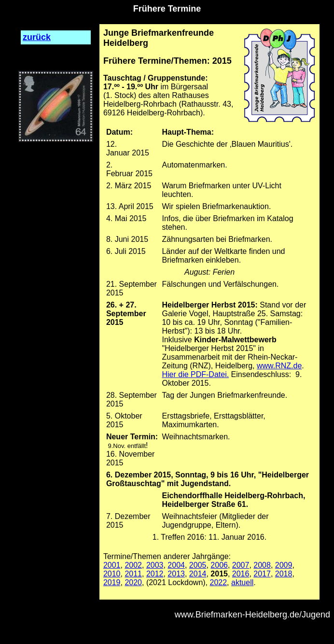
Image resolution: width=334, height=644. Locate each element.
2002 (133, 565)
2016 (241, 574)
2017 (262, 574)
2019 (112, 582)
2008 (262, 565)
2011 (133, 574)
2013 (176, 574)
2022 (219, 582)
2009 (284, 565)
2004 (176, 565)
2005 (198, 565)
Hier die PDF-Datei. (195, 374)
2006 (219, 565)
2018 (284, 574)
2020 (133, 582)
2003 (155, 565)
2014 (198, 574)
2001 (112, 565)
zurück (37, 37)
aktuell (242, 582)
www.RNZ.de (279, 366)
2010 (112, 574)
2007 (241, 565)
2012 (155, 574)
